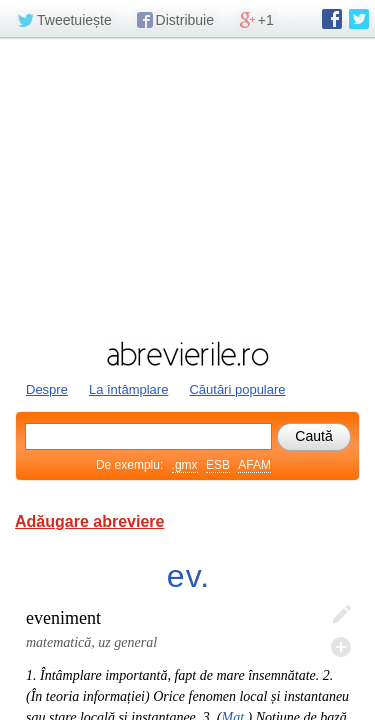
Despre (47, 389)
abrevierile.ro (187, 354)
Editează (341, 615)
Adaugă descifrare (341, 647)
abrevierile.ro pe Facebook (332, 19)
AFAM (254, 465)
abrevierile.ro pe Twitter (359, 19)
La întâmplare (129, 389)
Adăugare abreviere (89, 521)
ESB (218, 465)
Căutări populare (237, 389)
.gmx (185, 465)
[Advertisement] (187, 187)
